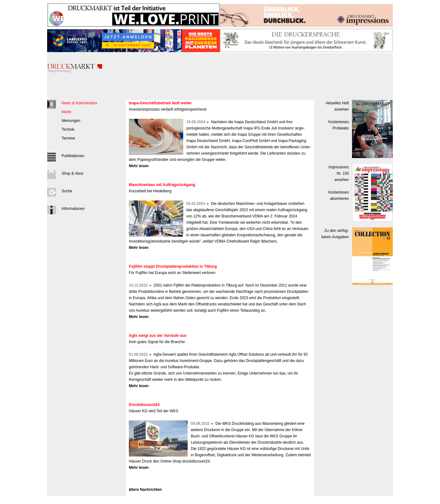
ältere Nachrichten (145, 490)
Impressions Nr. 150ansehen (339, 173)
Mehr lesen (139, 166)
